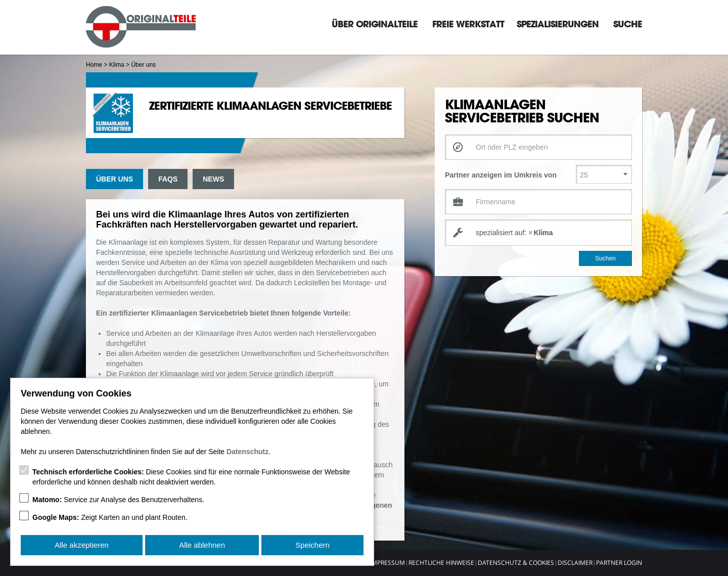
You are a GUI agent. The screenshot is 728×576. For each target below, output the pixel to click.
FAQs (168, 179)
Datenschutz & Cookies (516, 563)
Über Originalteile (375, 24)
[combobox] (538, 233)
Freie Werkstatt (468, 24)
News (213, 179)
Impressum (388, 563)
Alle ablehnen (202, 545)
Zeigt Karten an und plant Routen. (110, 517)
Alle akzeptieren (82, 545)
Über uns (115, 179)
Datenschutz (247, 452)
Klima (117, 65)
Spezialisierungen (558, 24)
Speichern (312, 545)
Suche (628, 24)
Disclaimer (575, 563)
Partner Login (619, 563)
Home (94, 65)
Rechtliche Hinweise (441, 563)
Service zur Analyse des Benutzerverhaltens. (118, 500)
